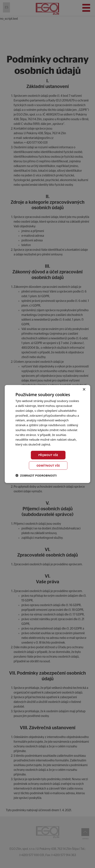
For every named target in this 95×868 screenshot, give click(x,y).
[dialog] (47, 434)
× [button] (84, 389)
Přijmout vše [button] (48, 455)
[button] (36, 476)
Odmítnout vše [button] (48, 466)
